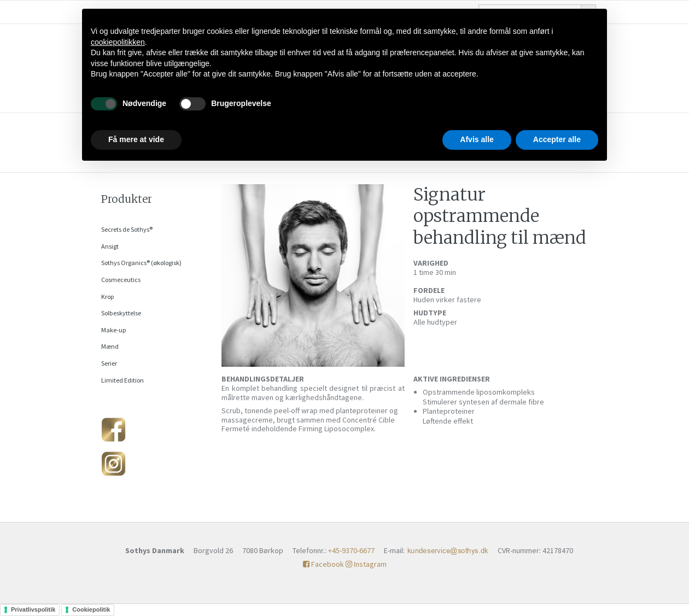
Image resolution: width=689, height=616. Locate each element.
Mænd (110, 346)
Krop (108, 297)
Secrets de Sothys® (127, 229)
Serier (109, 363)
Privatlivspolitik (33, 609)
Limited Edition (122, 380)
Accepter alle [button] (557, 139)
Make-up (114, 330)
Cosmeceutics (121, 280)
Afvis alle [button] (477, 139)
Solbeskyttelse (121, 313)
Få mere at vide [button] (136, 139)
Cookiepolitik (91, 609)
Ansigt (110, 246)
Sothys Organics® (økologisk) (141, 263)
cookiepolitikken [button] (118, 42)
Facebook (323, 564)
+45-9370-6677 (351, 550)
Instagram (366, 564)
